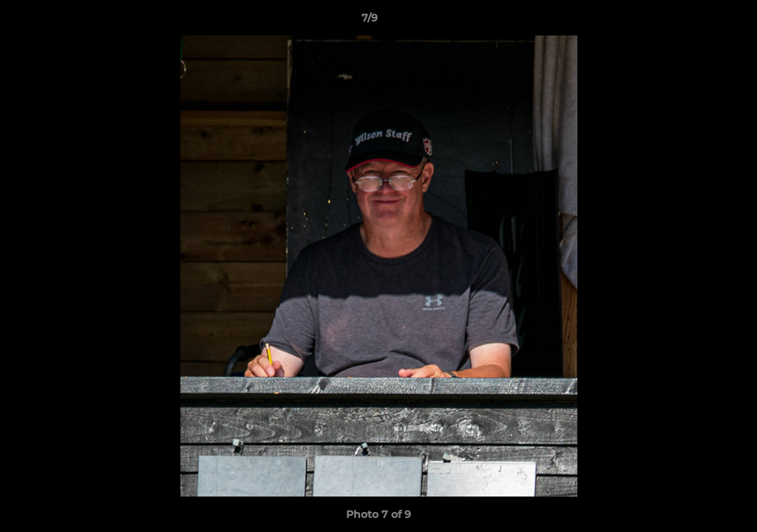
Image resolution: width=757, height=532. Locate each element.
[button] (695, 21)
